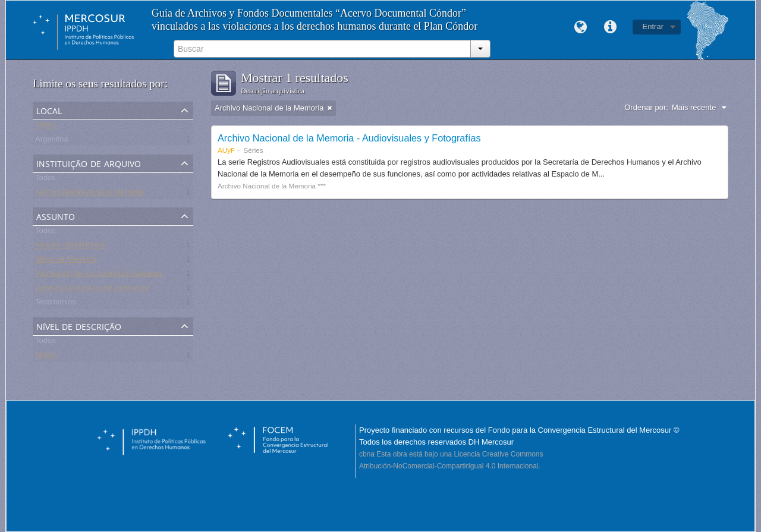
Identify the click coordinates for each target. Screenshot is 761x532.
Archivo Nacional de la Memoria (90, 194)
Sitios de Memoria (66, 261)
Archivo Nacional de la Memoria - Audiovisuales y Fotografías (349, 138)
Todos (45, 127)
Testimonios (56, 304)
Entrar (653, 26)
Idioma (581, 27)
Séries (46, 357)
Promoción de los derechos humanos (99, 276)
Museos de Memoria (70, 247)
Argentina (52, 141)
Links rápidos (611, 27)
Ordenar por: (646, 107)
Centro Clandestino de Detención (92, 290)
